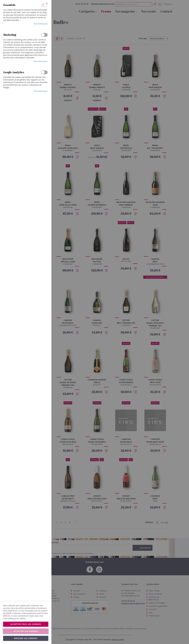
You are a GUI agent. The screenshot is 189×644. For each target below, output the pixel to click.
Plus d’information (41, 24)
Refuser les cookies (26, 638)
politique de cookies (17, 618)
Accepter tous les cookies (26, 624)
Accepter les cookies (26, 631)
